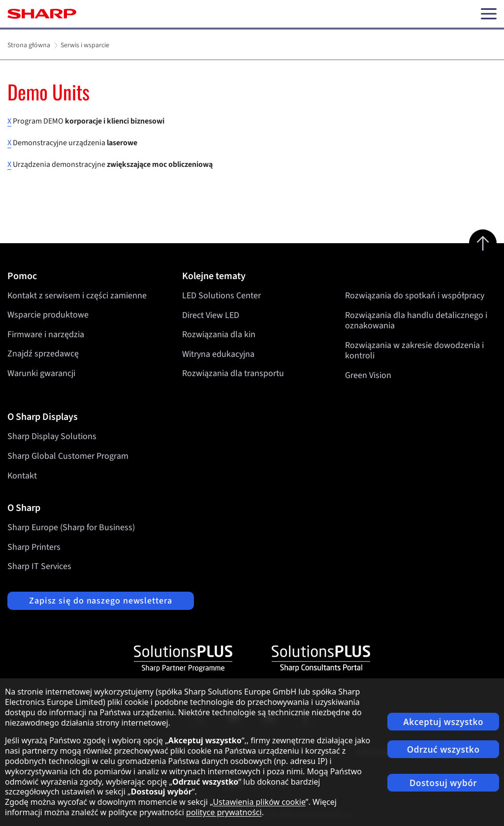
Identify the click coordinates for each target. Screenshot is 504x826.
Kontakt (22, 476)
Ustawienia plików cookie (259, 802)
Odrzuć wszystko (443, 749)
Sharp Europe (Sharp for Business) (71, 527)
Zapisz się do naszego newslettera (101, 601)
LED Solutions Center (221, 296)
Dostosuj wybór (443, 783)
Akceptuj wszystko (443, 722)
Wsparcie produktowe (48, 315)
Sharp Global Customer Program (68, 456)
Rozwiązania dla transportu (233, 373)
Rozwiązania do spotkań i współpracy (415, 296)
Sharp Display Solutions (52, 436)
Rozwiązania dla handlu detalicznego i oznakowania (416, 320)
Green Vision (368, 375)
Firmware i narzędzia (46, 334)
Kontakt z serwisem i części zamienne (77, 296)
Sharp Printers (34, 547)
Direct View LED (211, 315)
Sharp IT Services (39, 566)
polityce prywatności (224, 812)
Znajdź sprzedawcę (43, 354)
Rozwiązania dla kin (219, 334)
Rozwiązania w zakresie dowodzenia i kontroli (414, 350)
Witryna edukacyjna (218, 354)
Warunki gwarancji (41, 373)
